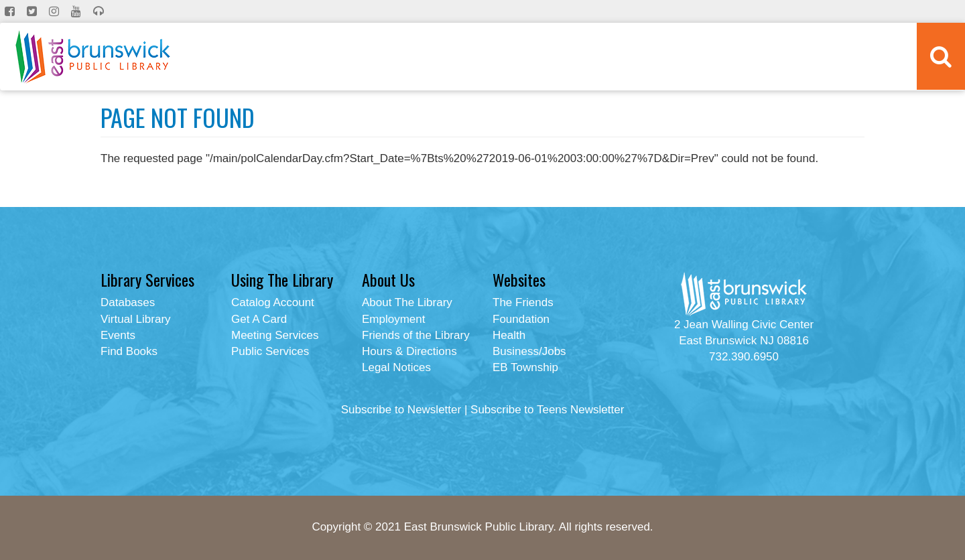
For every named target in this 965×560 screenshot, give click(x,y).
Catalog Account (273, 302)
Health (509, 335)
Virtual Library (136, 319)
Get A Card (259, 319)
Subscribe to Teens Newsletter (547, 410)
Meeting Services (275, 335)
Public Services (270, 351)
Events (118, 335)
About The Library (407, 302)
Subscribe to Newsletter (401, 410)
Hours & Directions (409, 351)
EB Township (525, 367)
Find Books (129, 351)
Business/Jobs (529, 351)
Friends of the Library (416, 335)
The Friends (523, 302)
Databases (128, 302)
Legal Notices (396, 367)
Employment (393, 319)
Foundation (521, 319)
